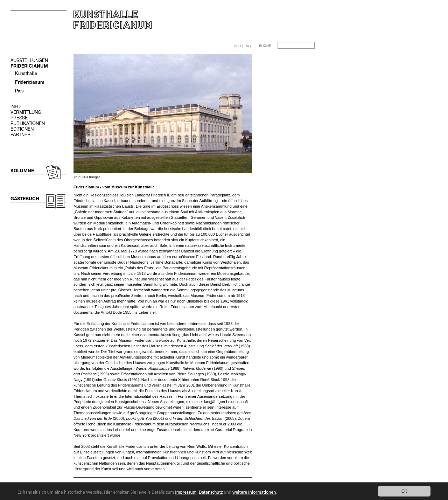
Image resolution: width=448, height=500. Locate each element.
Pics (19, 91)
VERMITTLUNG (26, 112)
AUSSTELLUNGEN (29, 60)
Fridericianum (30, 82)
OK (404, 491)
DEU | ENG (242, 46)
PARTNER (20, 135)
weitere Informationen (254, 492)
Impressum (186, 492)
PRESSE (19, 118)
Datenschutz (211, 492)
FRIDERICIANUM (29, 66)
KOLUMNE (22, 171)
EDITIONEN (22, 129)
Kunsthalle (26, 73)
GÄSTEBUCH (25, 199)
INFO (16, 107)
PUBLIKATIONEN (28, 123)
